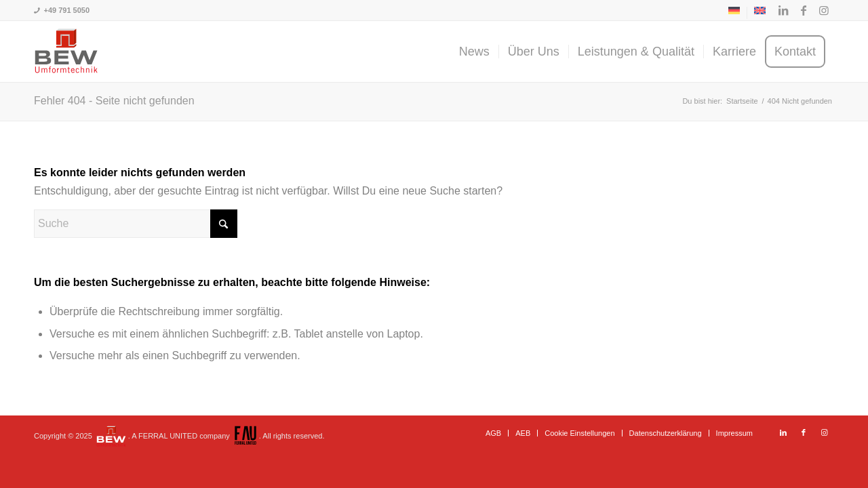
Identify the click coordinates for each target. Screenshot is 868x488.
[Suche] (136, 224)
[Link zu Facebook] (804, 10)
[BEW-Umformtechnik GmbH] (66, 52)
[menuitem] (734, 13)
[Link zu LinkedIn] (783, 10)
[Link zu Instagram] (824, 10)
